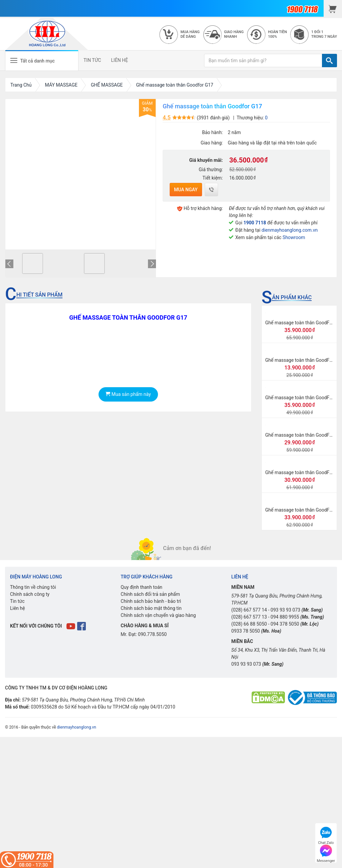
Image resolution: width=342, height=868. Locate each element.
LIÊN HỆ (120, 60)
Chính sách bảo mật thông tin (151, 608)
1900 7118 (255, 223)
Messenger (326, 853)
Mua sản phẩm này (128, 394)
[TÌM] (329, 61)
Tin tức (17, 601)
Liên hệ (18, 608)
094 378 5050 (285, 624)
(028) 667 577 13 (249, 617)
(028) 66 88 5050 (249, 624)
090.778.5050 (152, 634)
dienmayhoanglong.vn (77, 727)
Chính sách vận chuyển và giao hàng (158, 615)
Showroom (294, 237)
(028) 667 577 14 (249, 610)
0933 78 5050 (246, 631)
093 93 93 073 (285, 610)
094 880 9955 (285, 617)
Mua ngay (186, 190)
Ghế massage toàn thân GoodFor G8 (303, 435)
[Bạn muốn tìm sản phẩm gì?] (263, 61)
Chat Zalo (326, 835)
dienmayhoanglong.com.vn (290, 230)
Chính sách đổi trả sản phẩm (150, 594)
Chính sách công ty (30, 594)
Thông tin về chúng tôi (33, 587)
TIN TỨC (92, 60)
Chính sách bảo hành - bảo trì (151, 601)
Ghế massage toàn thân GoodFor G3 (303, 510)
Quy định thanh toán (141, 587)
